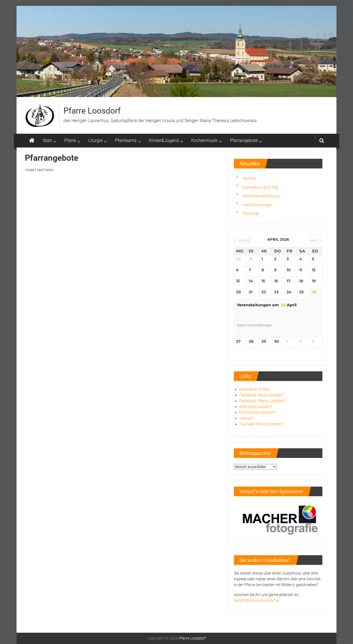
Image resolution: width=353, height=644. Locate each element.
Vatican (246, 418)
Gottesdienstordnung (261, 196)
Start (47, 140)
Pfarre (70, 140)
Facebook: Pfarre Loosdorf (262, 401)
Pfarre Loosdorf (92, 111)
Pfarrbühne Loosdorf (257, 412)
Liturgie (95, 140)
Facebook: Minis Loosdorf (261, 395)
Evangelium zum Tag (260, 187)
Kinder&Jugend (164, 140)
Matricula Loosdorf (256, 407)
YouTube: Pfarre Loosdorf (261, 424)
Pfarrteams (126, 140)
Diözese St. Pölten (255, 389)
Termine (249, 178)
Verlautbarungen (257, 205)
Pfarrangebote (244, 140)
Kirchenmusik (204, 140)
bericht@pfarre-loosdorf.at (257, 600)
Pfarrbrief (251, 214)
